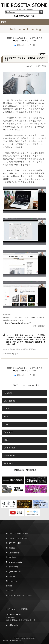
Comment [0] (9, 354)
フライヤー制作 (12, 335)
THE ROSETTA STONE (18, 534)
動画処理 (11, 337)
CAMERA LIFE (15, 543)
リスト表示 (31, 41)
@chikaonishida (15, 572)
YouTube (12, 576)
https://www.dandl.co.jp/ (17, 323)
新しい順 (20, 45)
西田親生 (12, 557)
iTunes (29, 595)
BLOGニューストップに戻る (26, 385)
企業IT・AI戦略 (41, 66)
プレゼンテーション (31, 340)
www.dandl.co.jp (15, 562)
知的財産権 (29, 342)
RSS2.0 (19, 470)
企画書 (29, 337)
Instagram (13, 581)
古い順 (31, 45)
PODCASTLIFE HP (16, 595)
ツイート (18, 354)
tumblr (11, 591)
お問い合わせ (14, 553)
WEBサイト (21, 337)
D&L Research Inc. (14, 615)
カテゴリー (30, 66)
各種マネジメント (27, 335)
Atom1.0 (31, 470)
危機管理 (39, 342)
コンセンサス (18, 342)
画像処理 (18, 340)
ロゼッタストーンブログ (19, 538)
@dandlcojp (13, 567)
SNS (13, 344)
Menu (4, 22)
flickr (10, 586)
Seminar (12, 548)
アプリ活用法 (40, 335)
